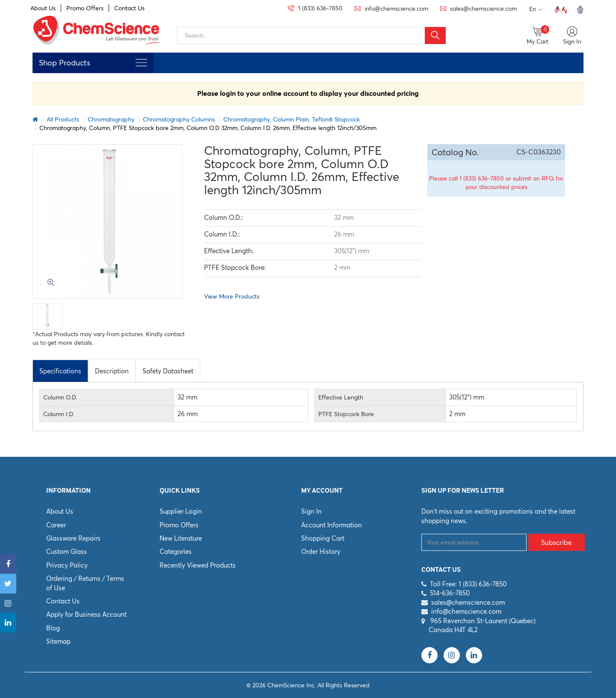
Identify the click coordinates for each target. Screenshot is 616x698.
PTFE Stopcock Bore (346, 414)
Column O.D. (60, 397)
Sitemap (58, 641)
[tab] (60, 371)
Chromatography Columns (179, 119)
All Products (63, 119)
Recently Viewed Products (198, 565)
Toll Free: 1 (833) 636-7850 (468, 584)
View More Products (232, 296)
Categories (176, 552)
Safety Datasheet (168, 371)
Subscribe (557, 542)
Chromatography (111, 119)
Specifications (60, 371)
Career (56, 525)
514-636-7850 (450, 593)
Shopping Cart (323, 538)
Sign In (311, 511)
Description (112, 371)
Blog (53, 628)
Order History (321, 552)
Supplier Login (181, 511)
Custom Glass (67, 552)
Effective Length (341, 397)
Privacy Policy (67, 565)
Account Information (332, 525)
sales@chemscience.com (468, 602)
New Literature (181, 538)
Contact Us (129, 8)
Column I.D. (59, 414)
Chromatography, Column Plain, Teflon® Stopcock (292, 119)
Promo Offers (85, 8)
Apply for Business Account (86, 614)
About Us (43, 8)
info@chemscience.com (466, 611)
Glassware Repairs (73, 538)
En (536, 9)
